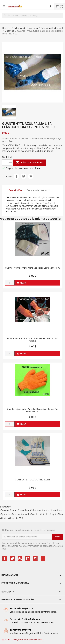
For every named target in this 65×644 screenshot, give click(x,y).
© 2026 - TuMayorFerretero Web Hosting (23, 640)
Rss (20, 558)
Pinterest (31, 176)
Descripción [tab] (15, 190)
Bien (57, 536)
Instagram (35, 558)
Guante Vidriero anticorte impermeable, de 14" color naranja (32, 340)
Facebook (5, 558)
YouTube (28, 558)
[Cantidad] (5, 163)
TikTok (43, 558)
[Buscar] (32, 15)
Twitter (12, 558)
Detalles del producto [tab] (38, 190)
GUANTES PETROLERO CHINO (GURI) (32, 480)
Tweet (24, 176)
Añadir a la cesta (29, 163)
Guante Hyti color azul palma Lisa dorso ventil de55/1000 (33, 268)
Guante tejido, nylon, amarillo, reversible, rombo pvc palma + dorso (32, 410)
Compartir (16, 176)
